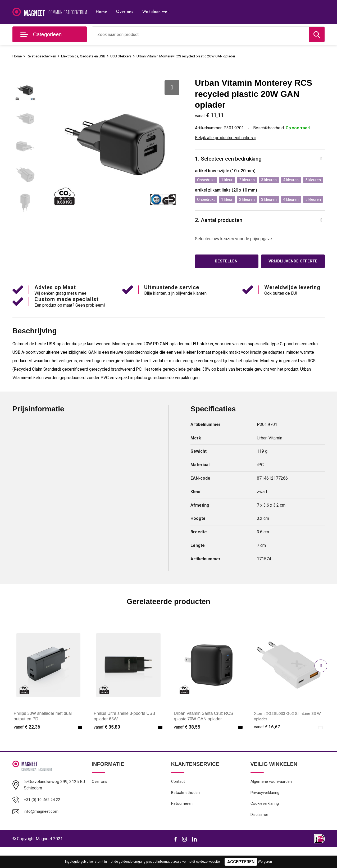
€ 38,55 (187, 746)
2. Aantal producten (220, 238)
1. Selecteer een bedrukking (231, 159)
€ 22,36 (27, 746)
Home (101, 12)
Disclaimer (259, 835)
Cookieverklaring (265, 824)
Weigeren (265, 862)
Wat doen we (154, 12)
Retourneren (182, 824)
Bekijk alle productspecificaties (225, 138)
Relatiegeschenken (44, 56)
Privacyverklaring (265, 812)
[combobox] (200, 34)
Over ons (124, 12)
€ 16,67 (267, 746)
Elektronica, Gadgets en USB (90, 56)
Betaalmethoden (185, 812)
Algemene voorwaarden (271, 801)
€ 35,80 (107, 746)
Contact (178, 801)
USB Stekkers (131, 56)
